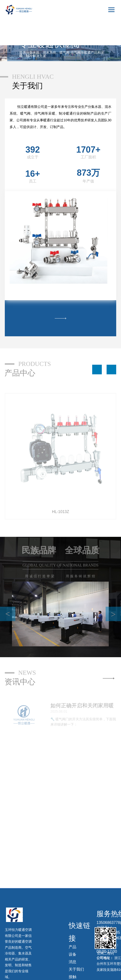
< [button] (8, 614)
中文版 (107, 24)
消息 (73, 962)
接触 (73, 977)
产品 (73, 947)
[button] (97, 370)
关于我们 (76, 969)
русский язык (102, 41)
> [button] (113, 615)
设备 (73, 954)
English (106, 33)
